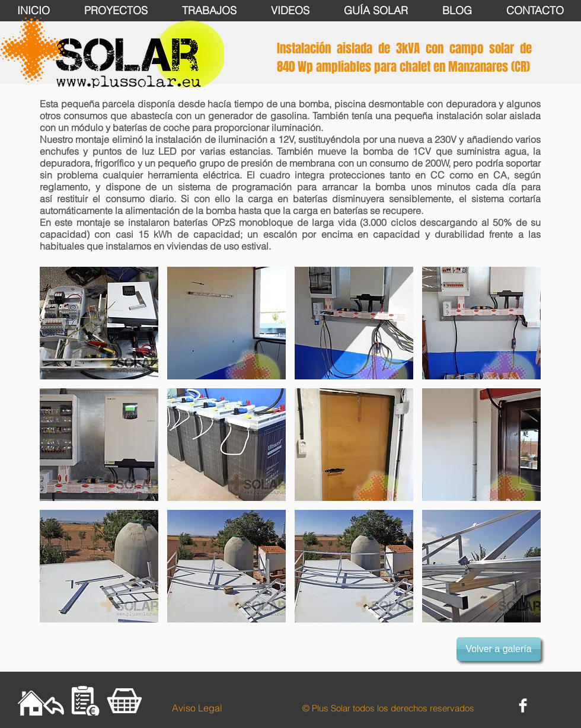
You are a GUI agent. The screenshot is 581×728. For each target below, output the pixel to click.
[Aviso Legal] (197, 708)
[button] (99, 323)
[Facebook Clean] (523, 705)
